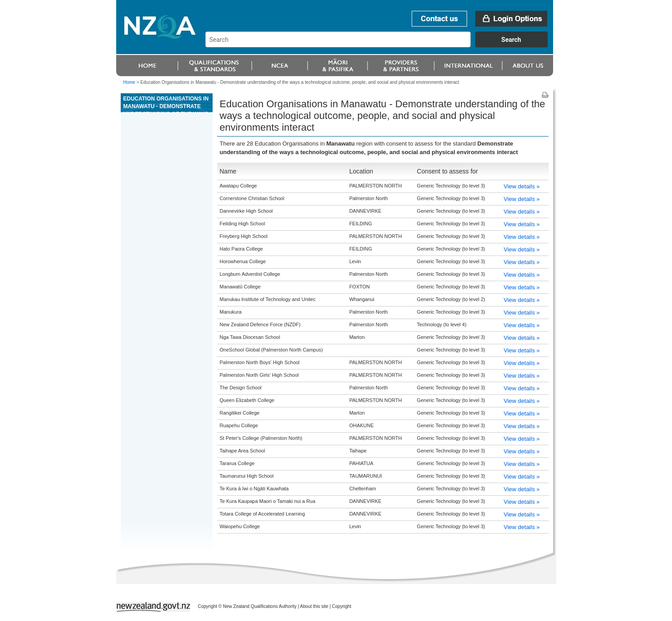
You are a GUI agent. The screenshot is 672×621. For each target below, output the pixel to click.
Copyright (342, 606)
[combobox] (381, 45)
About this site (314, 606)
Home (129, 82)
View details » (522, 186)
